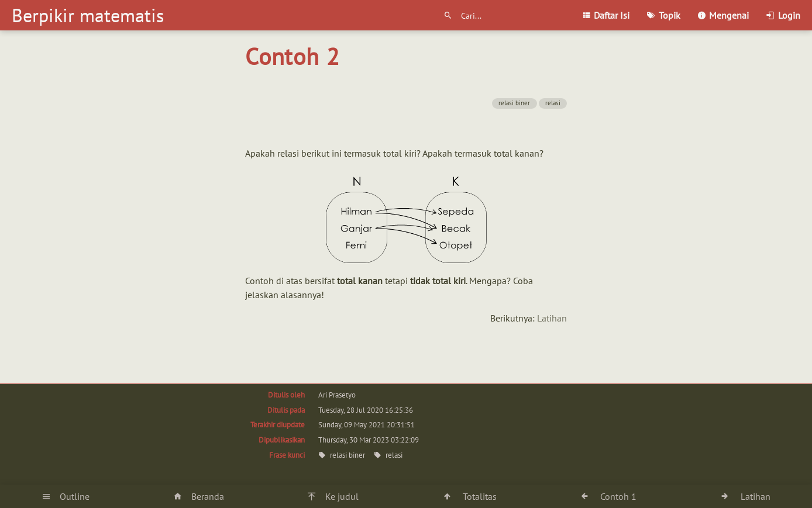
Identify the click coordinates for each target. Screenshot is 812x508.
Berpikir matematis (88, 15)
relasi (553, 103)
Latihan (552, 318)
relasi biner (514, 103)
